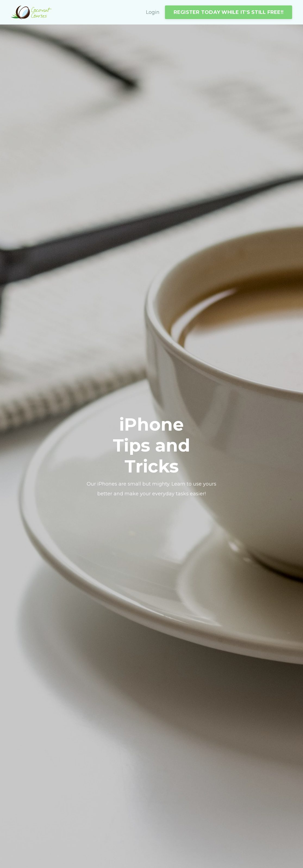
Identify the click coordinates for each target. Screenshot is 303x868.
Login (153, 12)
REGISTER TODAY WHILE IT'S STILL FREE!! (229, 12)
